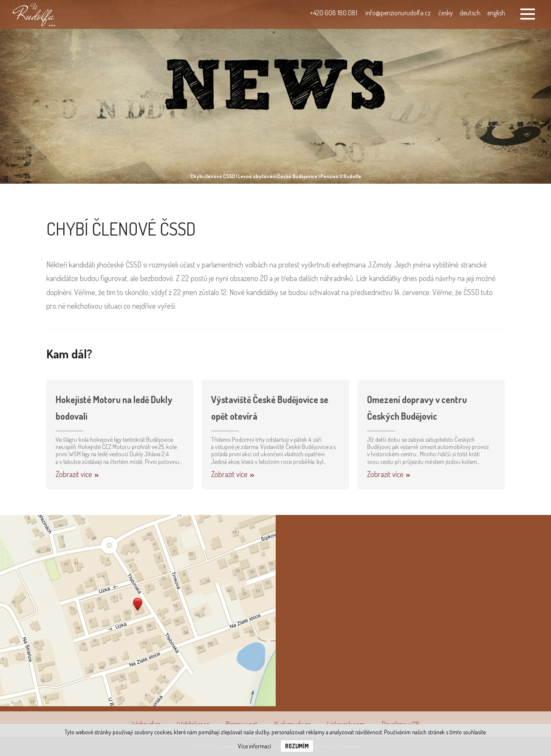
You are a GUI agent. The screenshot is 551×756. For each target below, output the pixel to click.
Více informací (254, 746)
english (496, 13)
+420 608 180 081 (334, 13)
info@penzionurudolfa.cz (398, 13)
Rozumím (297, 746)
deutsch (470, 13)
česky (446, 13)
